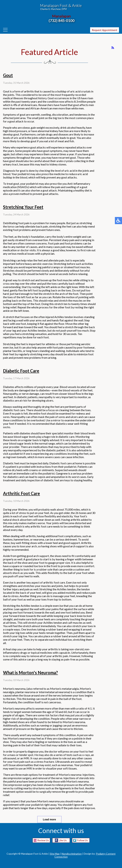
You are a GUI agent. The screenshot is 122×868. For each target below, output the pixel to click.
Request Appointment (105, 30)
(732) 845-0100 (62, 20)
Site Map (55, 854)
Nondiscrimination (72, 854)
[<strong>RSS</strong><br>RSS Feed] (113, 48)
